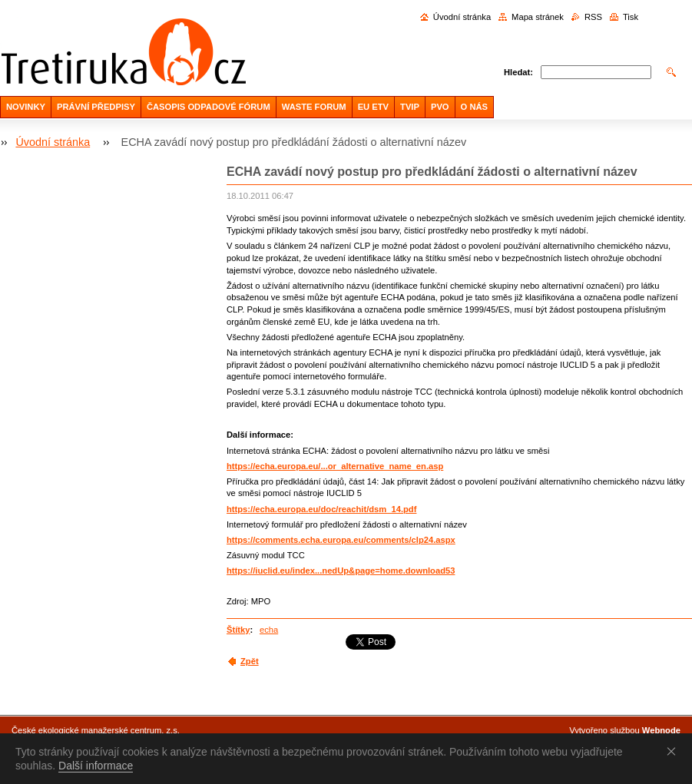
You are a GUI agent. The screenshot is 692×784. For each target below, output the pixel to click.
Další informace (96, 766)
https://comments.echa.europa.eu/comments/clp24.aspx (341, 540)
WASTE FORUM (314, 107)
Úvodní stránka (462, 17)
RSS (593, 17)
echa (269, 630)
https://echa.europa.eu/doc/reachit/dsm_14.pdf (321, 509)
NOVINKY (26, 107)
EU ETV (373, 107)
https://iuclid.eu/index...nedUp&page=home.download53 (341, 571)
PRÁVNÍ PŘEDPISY (96, 107)
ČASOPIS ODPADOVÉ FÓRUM (209, 107)
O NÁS (474, 107)
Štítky (238, 630)
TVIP (410, 107)
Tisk (631, 17)
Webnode (661, 730)
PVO (440, 107)
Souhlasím (674, 751)
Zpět (250, 661)
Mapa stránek (538, 17)
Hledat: (518, 72)
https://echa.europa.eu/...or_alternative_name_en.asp (335, 466)
